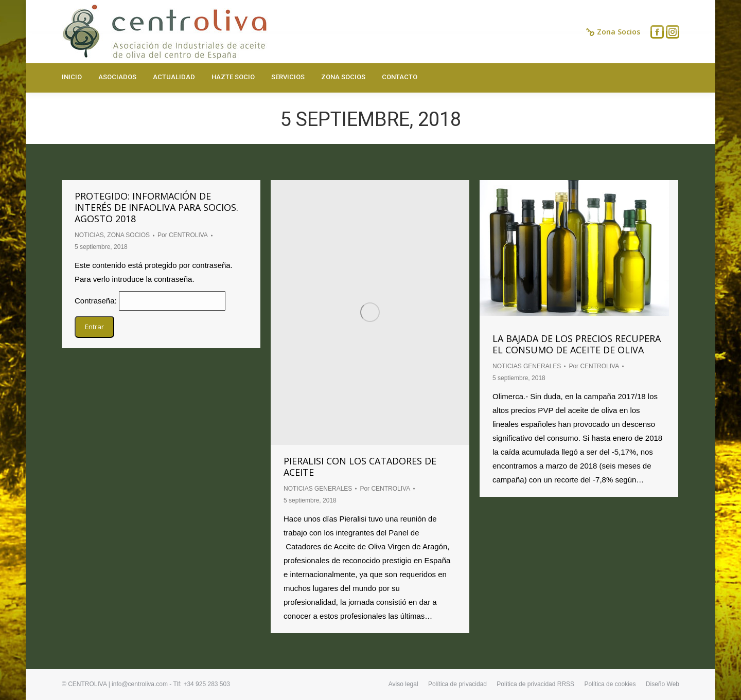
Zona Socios (613, 32)
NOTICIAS (89, 235)
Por (183, 235)
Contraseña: (150, 301)
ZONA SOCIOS (128, 235)
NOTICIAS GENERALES (318, 489)
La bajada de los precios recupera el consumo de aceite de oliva (577, 344)
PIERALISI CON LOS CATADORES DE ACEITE (360, 466)
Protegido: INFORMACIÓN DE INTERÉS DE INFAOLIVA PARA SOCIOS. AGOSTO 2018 (156, 207)
